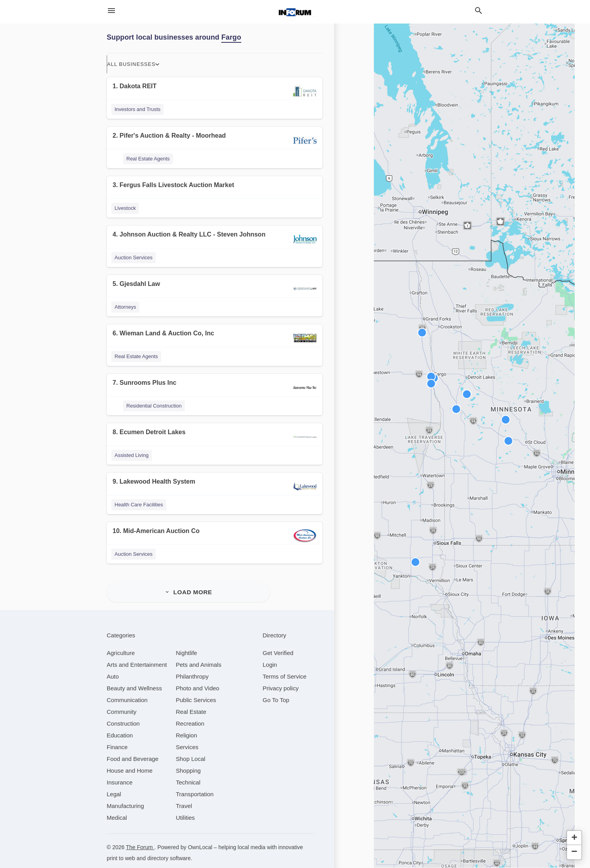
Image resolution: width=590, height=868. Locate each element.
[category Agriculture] (121, 641)
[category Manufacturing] (125, 794)
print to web (121, 847)
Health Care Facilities (139, 505)
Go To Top (276, 689)
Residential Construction (154, 406)
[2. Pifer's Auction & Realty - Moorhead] (215, 141)
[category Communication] (127, 689)
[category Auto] (113, 665)
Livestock (125, 208)
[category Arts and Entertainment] (137, 653)
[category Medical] (117, 806)
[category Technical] (188, 771)
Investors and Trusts (137, 109)
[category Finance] (117, 736)
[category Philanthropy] (192, 665)
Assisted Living (132, 455)
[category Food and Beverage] (133, 747)
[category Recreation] (190, 712)
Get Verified (278, 641)
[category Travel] (184, 794)
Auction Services (134, 257)
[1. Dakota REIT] (215, 91)
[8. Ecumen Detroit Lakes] (215, 437)
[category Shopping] (188, 759)
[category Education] (120, 724)
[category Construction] (123, 712)
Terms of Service (285, 665)
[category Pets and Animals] (198, 653)
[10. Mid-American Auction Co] (215, 536)
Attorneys (125, 307)
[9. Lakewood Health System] (215, 487)
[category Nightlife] (186, 641)
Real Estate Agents (148, 159)
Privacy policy (281, 677)
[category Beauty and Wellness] (134, 677)
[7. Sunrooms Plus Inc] (215, 388)
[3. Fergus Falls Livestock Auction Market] (215, 190)
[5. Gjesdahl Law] (215, 289)
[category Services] (187, 736)
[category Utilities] (185, 806)
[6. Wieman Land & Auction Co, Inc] (215, 338)
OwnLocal (200, 836)
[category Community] (122, 700)
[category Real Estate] (191, 700)
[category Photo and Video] (198, 677)
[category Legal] (114, 783)
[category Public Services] (196, 689)
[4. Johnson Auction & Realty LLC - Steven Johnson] (215, 239)
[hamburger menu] (111, 11)
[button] (456, 409)
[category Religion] (186, 724)
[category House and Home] (130, 759)
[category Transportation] (195, 783)
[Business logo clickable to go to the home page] (295, 12)
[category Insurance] (120, 771)
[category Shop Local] (190, 747)
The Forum (140, 836)
